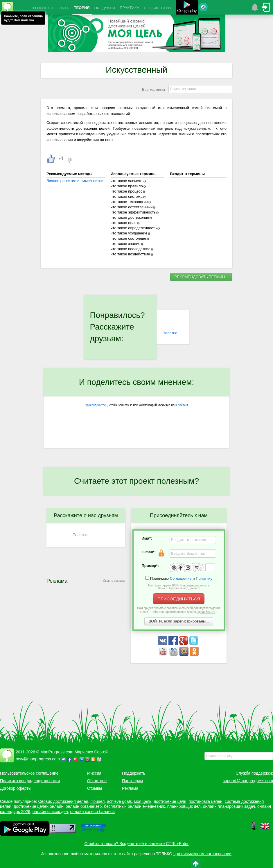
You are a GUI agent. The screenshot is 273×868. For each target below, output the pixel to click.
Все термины (153, 89)
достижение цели (170, 801)
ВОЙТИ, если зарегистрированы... (179, 621)
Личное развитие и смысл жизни (75, 181)
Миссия (94, 773)
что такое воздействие (130, 254)
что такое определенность (134, 228)
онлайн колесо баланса (92, 812)
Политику (204, 578)
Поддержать (134, 773)
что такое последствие (131, 249)
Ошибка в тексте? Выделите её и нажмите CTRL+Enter (137, 844)
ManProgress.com (57, 752)
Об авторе (97, 781)
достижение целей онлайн (38, 806)
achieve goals (119, 801)
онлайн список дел (50, 812)
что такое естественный (132, 207)
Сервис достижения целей (63, 801)
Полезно (170, 333)
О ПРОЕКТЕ (44, 8)
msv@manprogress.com (38, 759)
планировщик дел (184, 806)
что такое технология (129, 202)
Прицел (97, 801)
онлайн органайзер (84, 806)
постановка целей (205, 801)
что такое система (127, 196)
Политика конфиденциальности (30, 781)
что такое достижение (130, 217)
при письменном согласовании (202, 854)
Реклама (130, 788)
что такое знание (125, 244)
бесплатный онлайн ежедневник (134, 806)
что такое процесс (126, 191)
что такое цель (124, 223)
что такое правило (127, 186)
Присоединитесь (96, 405)
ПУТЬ (64, 8)
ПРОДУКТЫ (105, 8)
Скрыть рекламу (114, 581)
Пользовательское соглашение (29, 773)
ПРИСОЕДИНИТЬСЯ (179, 599)
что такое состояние (129, 238)
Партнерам (132, 781)
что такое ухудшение (129, 233)
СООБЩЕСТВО (157, 8)
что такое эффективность (133, 212)
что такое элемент (127, 181)
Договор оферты (16, 788)
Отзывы (95, 788)
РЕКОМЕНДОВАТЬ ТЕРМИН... (201, 277)
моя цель (143, 801)
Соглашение (181, 578)
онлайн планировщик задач (229, 806)
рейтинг (183, 405)
